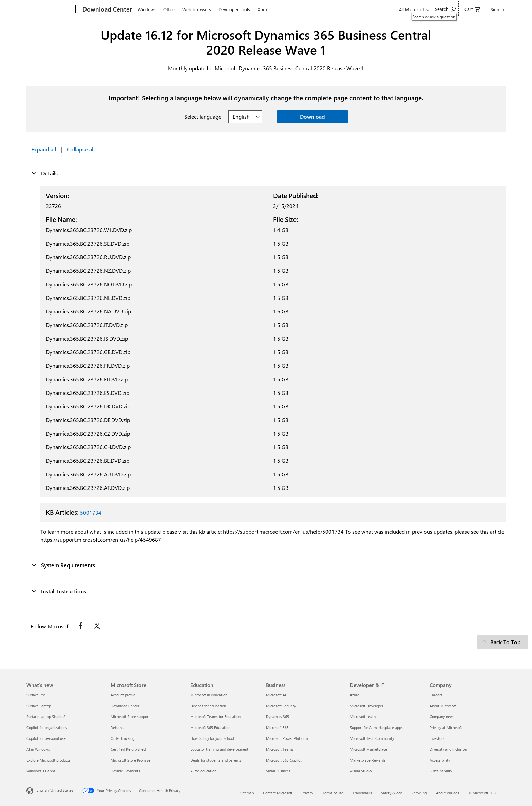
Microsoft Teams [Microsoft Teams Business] (280, 749)
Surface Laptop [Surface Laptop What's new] (39, 706)
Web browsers (197, 9)
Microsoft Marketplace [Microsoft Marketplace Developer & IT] (368, 749)
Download (312, 117)
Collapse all (81, 149)
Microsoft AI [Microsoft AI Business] (276, 695)
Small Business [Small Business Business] (278, 771)
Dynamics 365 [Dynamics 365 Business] (278, 717)
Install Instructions (59, 591)
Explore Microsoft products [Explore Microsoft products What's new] (49, 760)
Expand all (44, 149)
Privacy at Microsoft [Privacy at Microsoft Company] (446, 727)
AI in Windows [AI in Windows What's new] (38, 749)
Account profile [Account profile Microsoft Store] (123, 695)
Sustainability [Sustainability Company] (441, 771)
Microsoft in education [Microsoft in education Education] (209, 695)
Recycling (419, 793)
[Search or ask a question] (445, 9)
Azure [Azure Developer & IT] (355, 695)
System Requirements (63, 565)
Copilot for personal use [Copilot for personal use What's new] (46, 738)
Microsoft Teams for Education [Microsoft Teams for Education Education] (215, 717)
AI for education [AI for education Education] (203, 771)
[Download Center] (107, 9)
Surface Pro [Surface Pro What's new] (36, 695)
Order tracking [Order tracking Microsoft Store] (122, 738)
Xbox (263, 9)
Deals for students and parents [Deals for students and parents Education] (216, 760)
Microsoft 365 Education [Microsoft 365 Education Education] (210, 727)
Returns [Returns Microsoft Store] (117, 727)
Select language (203, 117)
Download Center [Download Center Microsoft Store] (125, 706)
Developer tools (234, 9)
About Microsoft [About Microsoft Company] (443, 706)
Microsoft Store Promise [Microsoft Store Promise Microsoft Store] (130, 760)
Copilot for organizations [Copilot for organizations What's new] (47, 727)
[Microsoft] (50, 9)
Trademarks (362, 793)
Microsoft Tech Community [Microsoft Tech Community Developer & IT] (372, 738)
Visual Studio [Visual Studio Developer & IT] (361, 771)
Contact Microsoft (278, 793)
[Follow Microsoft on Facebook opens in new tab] (81, 626)
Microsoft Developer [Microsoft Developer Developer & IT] (367, 706)
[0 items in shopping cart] (472, 9)
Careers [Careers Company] (436, 695)
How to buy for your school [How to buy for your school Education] (212, 738)
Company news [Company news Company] (442, 717)
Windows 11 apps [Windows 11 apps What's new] (41, 771)
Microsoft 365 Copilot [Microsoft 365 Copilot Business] (284, 760)
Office (169, 9)
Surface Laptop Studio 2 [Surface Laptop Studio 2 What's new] (46, 717)
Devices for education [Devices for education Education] (208, 706)
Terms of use (333, 793)
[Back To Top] (502, 642)
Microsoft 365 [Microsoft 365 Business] (277, 727)
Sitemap (247, 793)
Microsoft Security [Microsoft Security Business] (281, 706)
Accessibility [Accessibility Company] (440, 760)
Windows (147, 9)
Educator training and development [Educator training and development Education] (219, 749)
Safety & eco (392, 793)
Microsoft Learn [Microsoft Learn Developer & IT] (363, 717)
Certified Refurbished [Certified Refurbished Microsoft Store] (128, 749)
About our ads (448, 793)
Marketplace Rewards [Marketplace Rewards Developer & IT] (368, 760)
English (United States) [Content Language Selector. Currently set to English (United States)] (55, 790)
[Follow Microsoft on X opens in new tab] (97, 626)
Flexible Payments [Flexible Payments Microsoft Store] (125, 771)
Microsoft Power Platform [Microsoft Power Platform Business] (287, 738)
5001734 (91, 512)
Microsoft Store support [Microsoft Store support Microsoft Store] (130, 717)
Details (44, 173)
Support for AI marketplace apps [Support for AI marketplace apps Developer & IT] (376, 727)
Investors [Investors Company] (437, 738)
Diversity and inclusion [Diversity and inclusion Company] (448, 749)
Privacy (307, 793)
